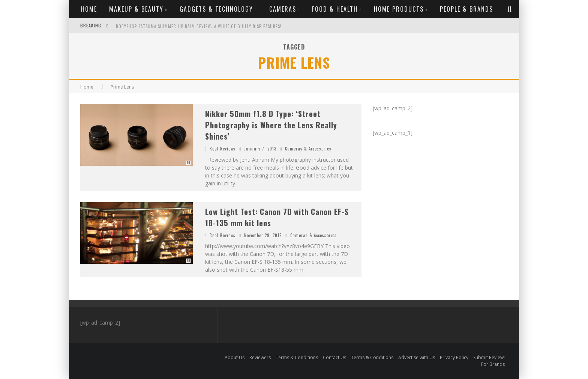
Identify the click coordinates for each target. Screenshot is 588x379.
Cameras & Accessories (308, 149)
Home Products (399, 9)
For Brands (493, 364)
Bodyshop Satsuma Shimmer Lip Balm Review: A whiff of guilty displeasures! (199, 26)
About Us (235, 357)
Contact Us (334, 357)
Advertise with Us (417, 357)
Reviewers (260, 357)
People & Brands (466, 9)
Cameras (283, 9)
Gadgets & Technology (216, 9)
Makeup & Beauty (136, 9)
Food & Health (335, 9)
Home (89, 9)
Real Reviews (223, 149)
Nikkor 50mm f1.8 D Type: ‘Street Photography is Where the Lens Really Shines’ (271, 125)
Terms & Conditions (297, 357)
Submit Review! (489, 357)
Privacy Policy (454, 357)
